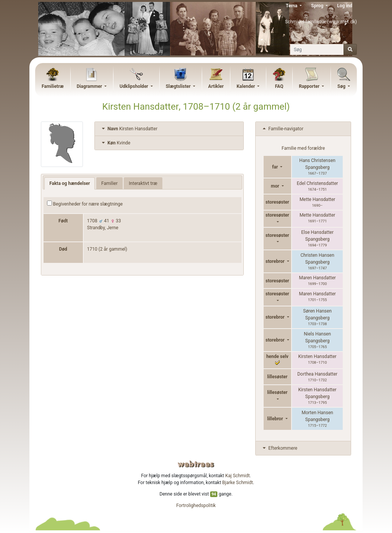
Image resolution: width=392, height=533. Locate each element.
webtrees (196, 464)
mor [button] (276, 186)
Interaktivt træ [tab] (143, 183)
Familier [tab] (109, 183)
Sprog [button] (318, 6)
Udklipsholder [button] (134, 86)
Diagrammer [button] (90, 86)
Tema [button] (292, 6)
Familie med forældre (303, 148)
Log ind (345, 6)
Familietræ (53, 86)
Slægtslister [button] (179, 86)
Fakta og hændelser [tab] (70, 183)
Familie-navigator (282, 129)
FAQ (279, 86)
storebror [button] (276, 261)
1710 (92, 249)
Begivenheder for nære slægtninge (85, 204)
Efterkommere (279, 448)
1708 (92, 221)
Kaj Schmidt (238, 476)
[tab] (169, 129)
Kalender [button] (246, 86)
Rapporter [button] (310, 86)
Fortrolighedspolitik (196, 505)
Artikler (216, 86)
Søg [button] (342, 86)
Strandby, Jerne (103, 228)
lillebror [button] (275, 419)
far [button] (275, 167)
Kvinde (115, 143)
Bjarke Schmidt (238, 483)
